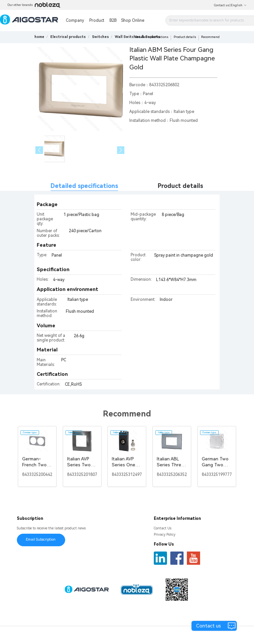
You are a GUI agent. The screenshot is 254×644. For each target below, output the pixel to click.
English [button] (239, 5)
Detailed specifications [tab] (84, 186)
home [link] (39, 37)
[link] (68, 37)
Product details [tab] (180, 186)
